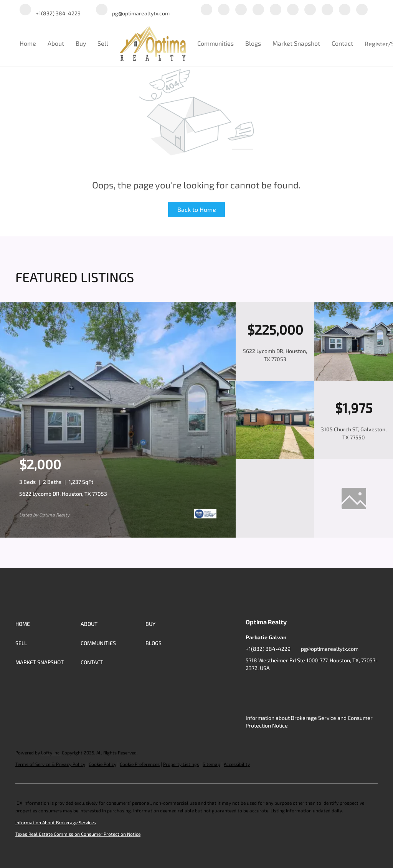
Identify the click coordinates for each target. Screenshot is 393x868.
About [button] (56, 43)
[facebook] (206, 10)
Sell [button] (103, 43)
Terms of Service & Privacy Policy (50, 764)
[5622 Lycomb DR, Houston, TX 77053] (354, 379)
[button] (48, 624)
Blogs (253, 43)
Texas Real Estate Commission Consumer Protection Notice (78, 834)
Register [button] (376, 44)
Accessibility (237, 764)
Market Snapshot (296, 43)
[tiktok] (327, 10)
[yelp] (276, 10)
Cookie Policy (102, 764)
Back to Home (197, 209)
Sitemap (211, 764)
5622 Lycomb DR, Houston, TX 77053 (63, 494)
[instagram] (293, 10)
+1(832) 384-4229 (268, 649)
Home (28, 43)
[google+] (345, 10)
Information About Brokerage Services (56, 822)
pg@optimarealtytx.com (330, 649)
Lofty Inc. (51, 752)
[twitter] (241, 10)
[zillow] (258, 10)
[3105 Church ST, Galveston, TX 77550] (275, 457)
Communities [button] (215, 43)
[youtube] (310, 10)
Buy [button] (81, 43)
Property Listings (181, 764)
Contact (342, 43)
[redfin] (362, 10)
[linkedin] (224, 10)
